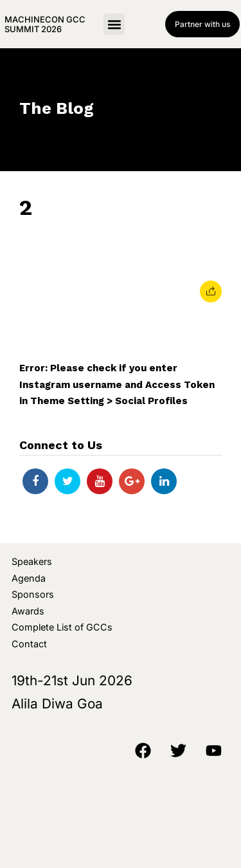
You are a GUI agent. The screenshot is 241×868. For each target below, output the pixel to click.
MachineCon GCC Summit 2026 (45, 24)
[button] (114, 24)
